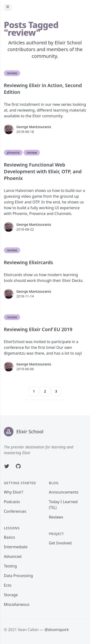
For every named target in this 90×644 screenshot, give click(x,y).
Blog (54, 483)
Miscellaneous (17, 604)
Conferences (15, 511)
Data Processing (18, 576)
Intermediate (16, 547)
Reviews (56, 517)
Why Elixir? (13, 492)
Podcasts (12, 502)
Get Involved (60, 543)
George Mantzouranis (34, 127)
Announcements (64, 492)
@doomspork (57, 630)
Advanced (13, 556)
